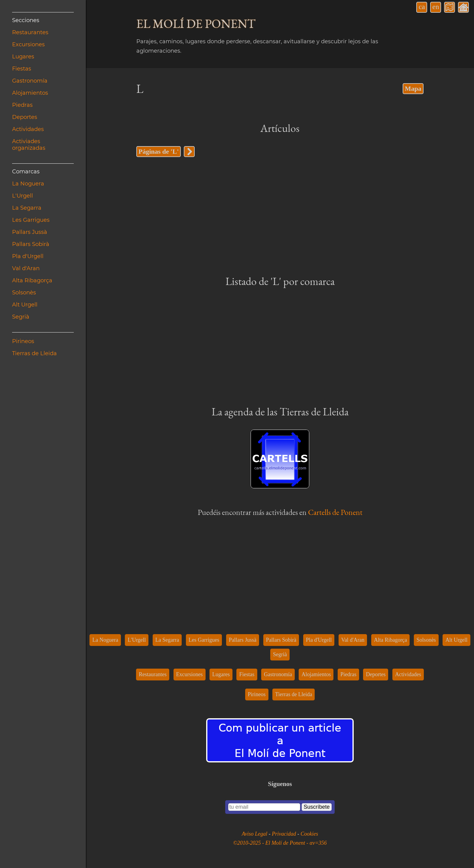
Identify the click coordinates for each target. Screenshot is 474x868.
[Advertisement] (280, 215)
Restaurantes (30, 32)
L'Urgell (23, 196)
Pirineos (23, 341)
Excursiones (28, 44)
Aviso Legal (255, 834)
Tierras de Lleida (34, 353)
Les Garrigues (31, 220)
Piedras (22, 105)
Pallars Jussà (30, 232)
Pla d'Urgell (28, 256)
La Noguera (28, 184)
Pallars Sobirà (31, 244)
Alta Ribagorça (32, 280)
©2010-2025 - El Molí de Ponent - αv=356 (280, 843)
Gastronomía (30, 81)
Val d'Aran (26, 268)
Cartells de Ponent (335, 512)
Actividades (28, 129)
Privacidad (284, 834)
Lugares (23, 57)
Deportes (25, 117)
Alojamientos (30, 93)
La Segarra (27, 208)
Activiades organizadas (29, 145)
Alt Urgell (25, 305)
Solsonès (24, 293)
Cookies (309, 834)
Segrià (21, 317)
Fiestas (22, 69)
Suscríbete (317, 807)
